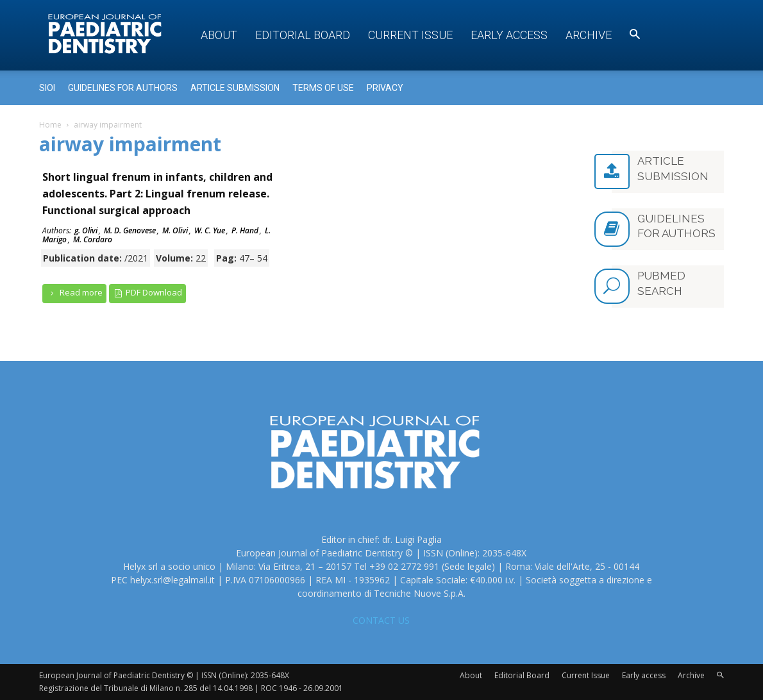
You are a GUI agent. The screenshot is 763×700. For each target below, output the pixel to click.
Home (50, 125)
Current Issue (410, 35)
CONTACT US (381, 620)
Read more (74, 293)
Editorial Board (303, 35)
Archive (589, 35)
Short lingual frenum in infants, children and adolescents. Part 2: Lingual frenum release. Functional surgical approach (157, 194)
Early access (509, 35)
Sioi (47, 88)
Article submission (235, 88)
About (219, 35)
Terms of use (323, 88)
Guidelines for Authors (123, 88)
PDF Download (148, 293)
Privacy (385, 88)
